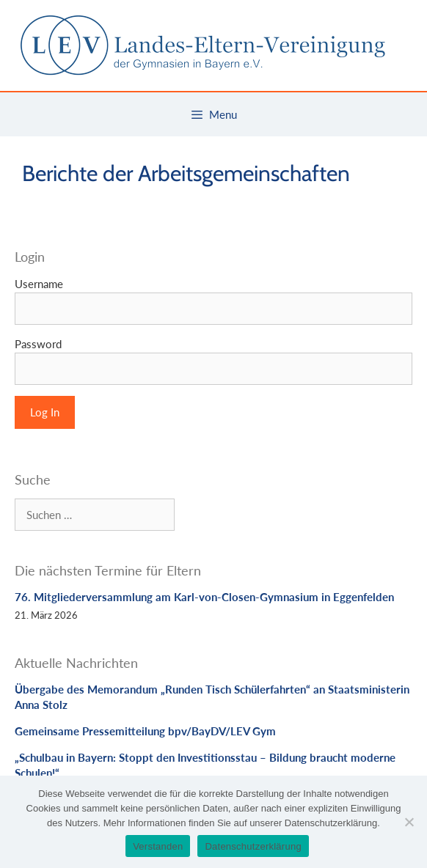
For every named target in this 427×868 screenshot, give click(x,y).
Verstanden (158, 846)
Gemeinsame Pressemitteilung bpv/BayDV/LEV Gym (145, 731)
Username (39, 284)
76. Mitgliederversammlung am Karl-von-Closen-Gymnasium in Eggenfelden (204, 597)
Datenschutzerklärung (253, 846)
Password (38, 344)
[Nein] (409, 822)
